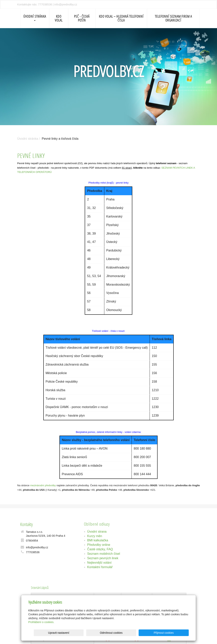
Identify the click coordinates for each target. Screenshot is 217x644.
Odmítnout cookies (142, 633)
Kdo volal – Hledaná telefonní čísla (121, 18)
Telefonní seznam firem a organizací (173, 18)
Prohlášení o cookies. (41, 622)
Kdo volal (59, 18)
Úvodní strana (97, 532)
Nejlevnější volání (99, 563)
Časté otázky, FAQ (100, 549)
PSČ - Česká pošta (82, 18)
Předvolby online (99, 545)
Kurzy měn (95, 536)
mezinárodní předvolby (43, 485)
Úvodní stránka (35, 18)
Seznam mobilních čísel (104, 554)
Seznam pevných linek (103, 558)
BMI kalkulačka (98, 540)
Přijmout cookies (174, 633)
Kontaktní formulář (100, 567)
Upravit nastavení (110, 633)
